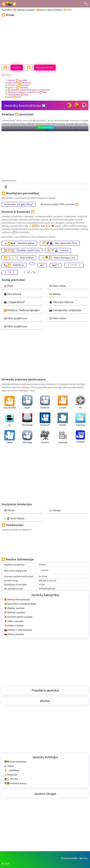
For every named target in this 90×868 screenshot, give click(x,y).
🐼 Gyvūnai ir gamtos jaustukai (18, 617)
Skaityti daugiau (45, 127)
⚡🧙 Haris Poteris (14, 518)
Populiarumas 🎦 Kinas (18, 95)
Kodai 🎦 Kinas (14, 97)
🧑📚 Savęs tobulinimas (15, 762)
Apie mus (83, 858)
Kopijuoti (17, 68)
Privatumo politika (69, 858)
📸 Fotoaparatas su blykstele (65, 310)
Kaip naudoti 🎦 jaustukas (19, 83)
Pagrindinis (7, 10)
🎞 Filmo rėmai (57, 286)
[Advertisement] (45, 41)
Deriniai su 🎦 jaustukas (19, 85)
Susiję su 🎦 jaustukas (18, 87)
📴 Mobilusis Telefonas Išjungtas (22, 310)
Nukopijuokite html (45, 68)
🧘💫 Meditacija (12, 770)
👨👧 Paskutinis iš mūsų (15, 783)
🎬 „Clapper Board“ (14, 302)
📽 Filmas (9, 510)
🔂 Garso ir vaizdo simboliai (49, 10)
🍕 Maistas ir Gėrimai (14, 626)
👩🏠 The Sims (11, 779)
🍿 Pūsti (8, 286)
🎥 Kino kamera (12, 294)
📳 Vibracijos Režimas (61, 302)
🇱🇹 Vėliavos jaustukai (14, 634)
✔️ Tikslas (9, 766)
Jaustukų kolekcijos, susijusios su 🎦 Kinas (27, 92)
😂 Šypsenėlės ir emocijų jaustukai (20, 604)
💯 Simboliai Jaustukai (24, 10)
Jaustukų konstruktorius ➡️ (25, 105)
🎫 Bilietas (55, 294)
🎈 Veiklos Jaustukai (14, 621)
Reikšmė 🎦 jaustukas (18, 80)
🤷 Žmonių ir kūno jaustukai (17, 599)
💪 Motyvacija (11, 775)
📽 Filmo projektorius (16, 318)
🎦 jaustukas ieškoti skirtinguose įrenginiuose (29, 90)
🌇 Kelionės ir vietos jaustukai (18, 630)
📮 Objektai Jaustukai (14, 608)
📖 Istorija (55, 510)
